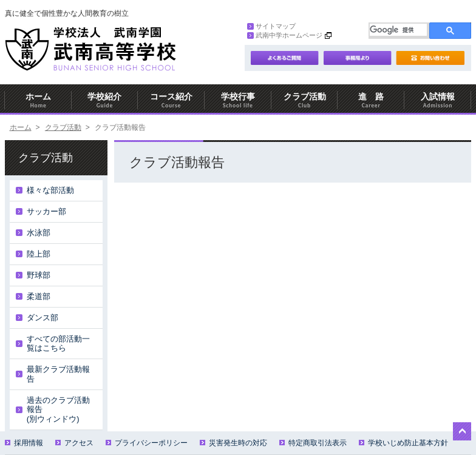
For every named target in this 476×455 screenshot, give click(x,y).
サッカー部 (46, 211)
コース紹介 (171, 100)
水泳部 (39, 233)
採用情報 (24, 443)
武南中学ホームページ (285, 35)
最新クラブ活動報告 (58, 374)
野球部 (39, 275)
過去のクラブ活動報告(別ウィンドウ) (58, 409)
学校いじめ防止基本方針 (403, 443)
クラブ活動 (305, 100)
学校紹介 (105, 100)
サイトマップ (271, 26)
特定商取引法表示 (313, 443)
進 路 (371, 100)
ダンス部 (42, 318)
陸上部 (39, 254)
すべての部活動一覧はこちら (58, 344)
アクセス (74, 443)
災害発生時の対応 (233, 443)
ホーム (38, 100)
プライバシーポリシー (147, 443)
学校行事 (238, 100)
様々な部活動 (50, 190)
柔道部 (39, 296)
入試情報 (438, 100)
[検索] (398, 30)
